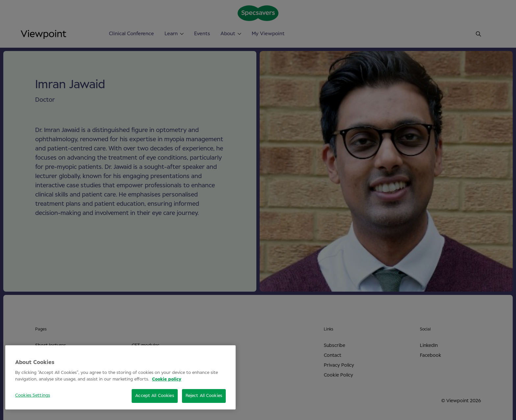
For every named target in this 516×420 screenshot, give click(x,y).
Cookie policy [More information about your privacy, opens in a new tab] (167, 379)
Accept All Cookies (155, 396)
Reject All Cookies (204, 396)
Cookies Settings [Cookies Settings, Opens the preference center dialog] (33, 395)
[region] (120, 377)
